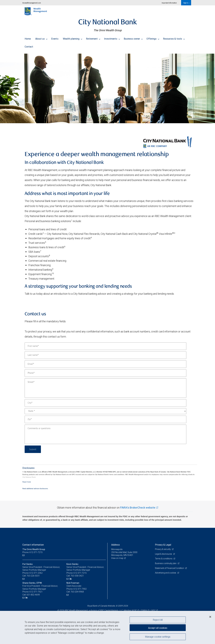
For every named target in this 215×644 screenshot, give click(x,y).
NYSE (134, 610)
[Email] (105, 364)
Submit (33, 449)
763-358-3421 (77, 576)
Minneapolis (117, 549)
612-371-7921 (36, 592)
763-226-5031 (33, 576)
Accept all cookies (158, 628)
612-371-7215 (80, 573)
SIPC (153, 610)
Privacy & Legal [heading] (163, 545)
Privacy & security (163, 549)
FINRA (144, 610)
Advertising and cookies (166, 573)
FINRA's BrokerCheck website (138, 508)
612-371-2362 (36, 573)
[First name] (105, 346)
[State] (105, 411)
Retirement (93, 38)
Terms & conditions (164, 559)
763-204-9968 (77, 592)
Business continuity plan (166, 563)
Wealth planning (73, 38)
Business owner (133, 38)
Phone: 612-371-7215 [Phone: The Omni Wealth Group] (32, 552)
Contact (29, 46)
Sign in (186, 3)
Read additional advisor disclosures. (35, 489)
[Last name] (105, 355)
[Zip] (105, 419)
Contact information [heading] (33, 545)
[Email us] (24, 555)
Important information (169, 3)
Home (28, 38)
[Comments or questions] (105, 434)
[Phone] (105, 373)
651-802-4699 (33, 595)
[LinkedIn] (71, 579)
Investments (112, 38)
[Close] (210, 617)
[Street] (105, 388)
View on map (117, 558)
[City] (105, 403)
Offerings (153, 38)
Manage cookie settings (158, 637)
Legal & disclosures (164, 554)
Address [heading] (115, 545)
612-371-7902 (80, 589)
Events (55, 38)
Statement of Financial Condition (170, 568)
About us (41, 38)
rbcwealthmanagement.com (32, 3)
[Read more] (27, 482)
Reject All (158, 620)
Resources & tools (174, 38)
